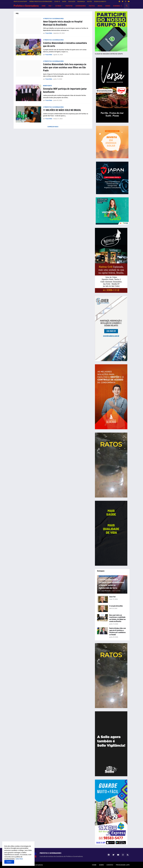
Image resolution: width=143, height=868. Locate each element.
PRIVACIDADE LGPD (123, 865)
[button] (122, 6)
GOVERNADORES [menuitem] (81, 6)
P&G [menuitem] (50, 6)
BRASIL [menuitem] (100, 6)
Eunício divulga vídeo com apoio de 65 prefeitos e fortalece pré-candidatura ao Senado (118, 631)
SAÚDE (64, 2)
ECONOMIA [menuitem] (117, 6)
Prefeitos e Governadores (26, 6)
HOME (94, 865)
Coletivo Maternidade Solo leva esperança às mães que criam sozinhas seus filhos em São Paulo (65, 67)
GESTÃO (89, 2)
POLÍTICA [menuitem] (92, 6)
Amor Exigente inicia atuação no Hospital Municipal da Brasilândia (63, 23)
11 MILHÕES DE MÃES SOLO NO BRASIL (62, 110)
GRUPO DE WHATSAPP (20, 2)
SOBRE (101, 865)
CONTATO (110, 865)
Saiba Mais (19, 859)
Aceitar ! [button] (9, 862)
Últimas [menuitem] (58, 6)
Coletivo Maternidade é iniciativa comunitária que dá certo (65, 45)
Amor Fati (112, 597)
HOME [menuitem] (44, 6)
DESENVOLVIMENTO (100, 2)
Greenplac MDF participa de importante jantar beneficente (65, 90)
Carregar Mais (53, 127)
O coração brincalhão (116, 606)
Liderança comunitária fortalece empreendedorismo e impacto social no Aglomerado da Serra (111, 584)
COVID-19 (57, 2)
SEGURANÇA (81, 2)
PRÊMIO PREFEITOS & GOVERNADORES (41, 2)
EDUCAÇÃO (72, 2)
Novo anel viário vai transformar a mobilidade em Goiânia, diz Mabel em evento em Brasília (117, 618)
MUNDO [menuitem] (108, 6)
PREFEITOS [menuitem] (69, 6)
